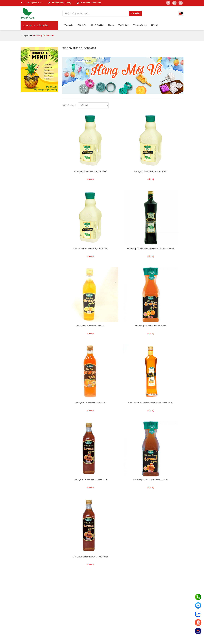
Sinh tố (138, 378)
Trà (164, 378)
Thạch (166, 382)
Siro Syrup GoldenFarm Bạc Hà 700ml (139, 144)
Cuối (132, 310)
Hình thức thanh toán (117, 367)
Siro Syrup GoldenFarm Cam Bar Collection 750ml (170, 193)
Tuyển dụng (122, 25)
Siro (137, 374)
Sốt (137, 390)
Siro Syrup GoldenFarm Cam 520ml (107, 192)
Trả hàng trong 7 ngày (61, 3)
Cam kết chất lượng (116, 382)
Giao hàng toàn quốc (33, 3)
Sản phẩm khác (170, 386)
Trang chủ (67, 25)
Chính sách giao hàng (117, 371)
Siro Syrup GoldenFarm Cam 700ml (139, 192)
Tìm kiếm (135, 13)
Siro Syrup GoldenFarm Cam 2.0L (76, 192)
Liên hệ (152, 25)
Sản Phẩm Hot (95, 25)
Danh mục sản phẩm (35, 26)
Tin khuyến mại (138, 25)
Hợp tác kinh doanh (88, 387)
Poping (138, 386)
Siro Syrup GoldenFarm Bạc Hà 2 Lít (76, 144)
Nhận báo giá (168, 327)
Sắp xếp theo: (69, 105)
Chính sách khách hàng (91, 3)
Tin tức (109, 25)
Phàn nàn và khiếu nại (117, 386)
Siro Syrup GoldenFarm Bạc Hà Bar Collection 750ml (170, 145)
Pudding (139, 382)
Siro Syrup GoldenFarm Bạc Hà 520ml (107, 144)
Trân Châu (168, 374)
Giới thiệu (80, 25)
